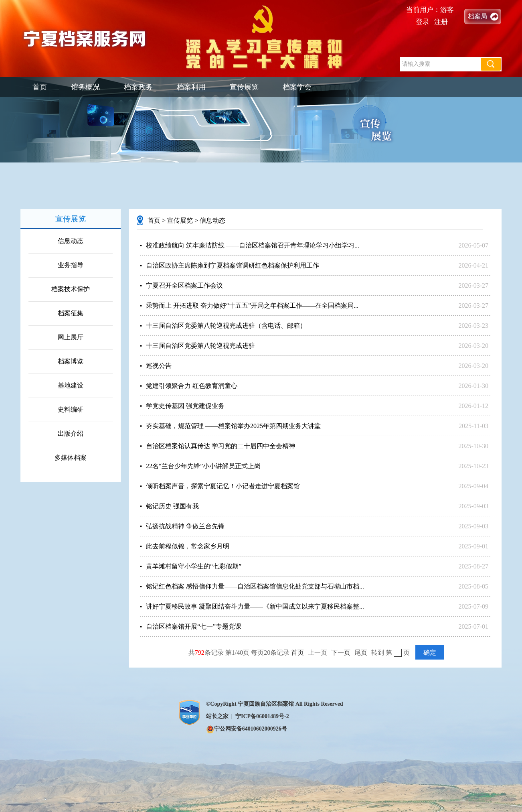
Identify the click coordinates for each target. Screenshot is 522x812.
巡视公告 (159, 366)
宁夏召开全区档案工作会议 (184, 285)
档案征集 (71, 313)
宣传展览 (244, 87)
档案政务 (138, 87)
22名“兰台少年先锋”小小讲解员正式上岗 (203, 466)
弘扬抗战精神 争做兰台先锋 (185, 526)
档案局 (477, 16)
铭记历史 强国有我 (172, 506)
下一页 (341, 653)
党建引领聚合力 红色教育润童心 (192, 386)
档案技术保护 (71, 289)
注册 (441, 22)
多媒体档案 (71, 458)
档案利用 (191, 87)
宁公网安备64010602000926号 (247, 729)
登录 (423, 22)
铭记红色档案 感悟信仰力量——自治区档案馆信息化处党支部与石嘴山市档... (255, 586)
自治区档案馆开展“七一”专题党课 (194, 626)
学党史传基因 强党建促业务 (185, 406)
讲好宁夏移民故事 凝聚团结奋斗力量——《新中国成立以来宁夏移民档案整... (255, 606)
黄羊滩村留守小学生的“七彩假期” (194, 566)
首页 (40, 87)
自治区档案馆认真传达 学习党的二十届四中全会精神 (221, 446)
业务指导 (71, 265)
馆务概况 (85, 87)
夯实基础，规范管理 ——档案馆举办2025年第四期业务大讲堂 (233, 426)
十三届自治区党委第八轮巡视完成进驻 (200, 346)
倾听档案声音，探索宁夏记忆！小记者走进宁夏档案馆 (223, 486)
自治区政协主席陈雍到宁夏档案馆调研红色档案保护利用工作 (233, 265)
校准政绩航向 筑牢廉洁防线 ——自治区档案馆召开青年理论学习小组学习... (253, 245)
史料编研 (71, 409)
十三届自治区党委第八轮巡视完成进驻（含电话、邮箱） (226, 326)
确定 (430, 653)
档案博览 (71, 361)
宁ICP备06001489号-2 (262, 716)
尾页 (361, 653)
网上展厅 (71, 337)
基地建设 (71, 385)
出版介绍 (71, 433)
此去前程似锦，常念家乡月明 (188, 546)
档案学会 (297, 87)
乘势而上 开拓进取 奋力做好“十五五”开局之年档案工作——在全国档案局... (252, 306)
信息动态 (71, 241)
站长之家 (217, 716)
